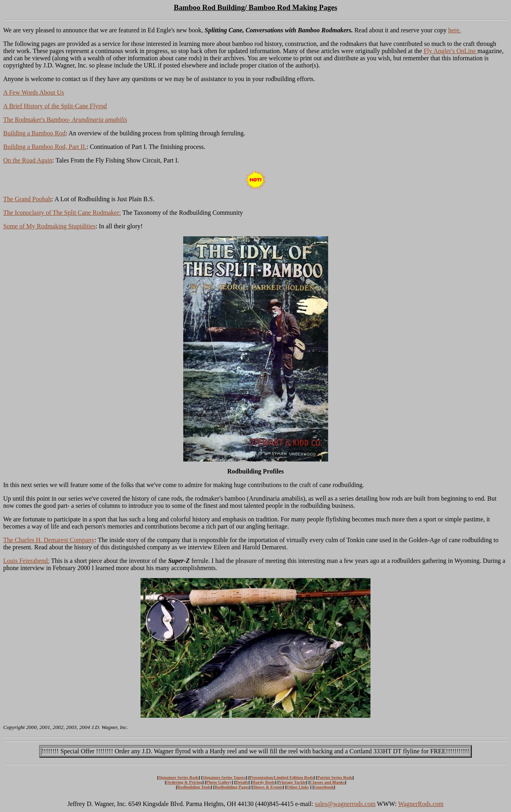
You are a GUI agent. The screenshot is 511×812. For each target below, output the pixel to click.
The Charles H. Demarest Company (49, 540)
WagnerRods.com (421, 804)
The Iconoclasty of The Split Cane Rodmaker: (62, 213)
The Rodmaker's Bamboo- (65, 120)
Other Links (298, 787)
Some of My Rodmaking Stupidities (49, 226)
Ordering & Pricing (184, 782)
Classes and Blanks (327, 782)
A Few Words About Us (34, 92)
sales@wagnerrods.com (345, 804)
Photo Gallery (219, 782)
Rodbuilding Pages (232, 787)
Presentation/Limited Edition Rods (281, 777)
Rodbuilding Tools (194, 787)
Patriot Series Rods (335, 777)
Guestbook (324, 787)
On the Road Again (28, 160)
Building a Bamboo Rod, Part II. (45, 147)
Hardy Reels (264, 782)
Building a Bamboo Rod (34, 133)
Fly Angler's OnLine (451, 51)
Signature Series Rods (178, 777)
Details (242, 782)
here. (455, 30)
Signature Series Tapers (224, 777)
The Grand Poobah (27, 199)
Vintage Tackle (293, 782)
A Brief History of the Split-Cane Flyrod (55, 106)
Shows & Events (268, 787)
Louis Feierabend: (26, 561)
